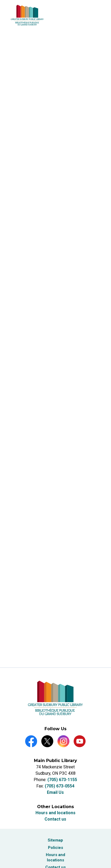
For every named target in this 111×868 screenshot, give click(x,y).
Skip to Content (0, 0)
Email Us (55, 792)
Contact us (55, 819)
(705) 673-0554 (60, 786)
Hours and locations (55, 813)
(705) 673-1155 (62, 780)
